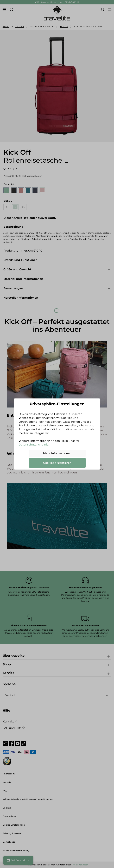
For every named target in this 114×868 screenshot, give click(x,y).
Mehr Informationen (57, 453)
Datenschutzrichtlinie (34, 445)
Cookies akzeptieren (57, 463)
